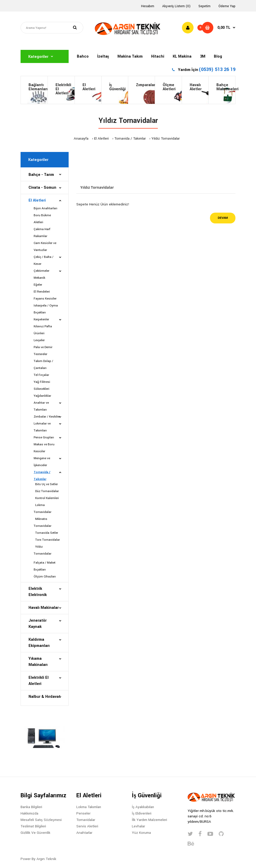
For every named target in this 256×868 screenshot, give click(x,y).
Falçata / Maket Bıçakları (45, 566)
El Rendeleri (42, 292)
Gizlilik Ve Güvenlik (35, 833)
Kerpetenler (41, 319)
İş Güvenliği (117, 87)
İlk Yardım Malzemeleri (149, 820)
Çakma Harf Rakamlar (42, 233)
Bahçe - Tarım (41, 175)
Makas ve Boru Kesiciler (44, 448)
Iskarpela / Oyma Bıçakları (46, 309)
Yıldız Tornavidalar (166, 138)
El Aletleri (89, 87)
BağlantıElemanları (38, 87)
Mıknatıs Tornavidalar (43, 522)
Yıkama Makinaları (38, 662)
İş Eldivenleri (142, 813)
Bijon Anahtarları (45, 208)
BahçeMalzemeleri (226, 87)
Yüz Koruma (141, 833)
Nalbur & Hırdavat (44, 697)
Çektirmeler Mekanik (42, 274)
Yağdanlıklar (42, 396)
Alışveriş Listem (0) (176, 6)
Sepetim (204, 6)
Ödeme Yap (227, 6)
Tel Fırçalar (41, 375)
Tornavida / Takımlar (130, 138)
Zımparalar (145, 85)
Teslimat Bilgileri (33, 826)
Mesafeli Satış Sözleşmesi (41, 820)
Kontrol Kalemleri (46, 498)
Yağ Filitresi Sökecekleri (42, 385)
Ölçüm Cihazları (45, 577)
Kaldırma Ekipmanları (39, 643)
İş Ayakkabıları (143, 807)
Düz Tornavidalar (46, 491)
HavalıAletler (196, 87)
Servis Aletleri (87, 826)
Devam (223, 218)
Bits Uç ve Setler (46, 484)
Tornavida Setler (46, 533)
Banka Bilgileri (31, 807)
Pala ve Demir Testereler (43, 351)
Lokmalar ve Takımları (42, 427)
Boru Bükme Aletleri (42, 219)
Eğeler (38, 285)
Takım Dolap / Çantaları (43, 365)
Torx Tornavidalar (47, 540)
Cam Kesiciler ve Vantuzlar (45, 247)
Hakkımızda (29, 813)
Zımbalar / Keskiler (47, 417)
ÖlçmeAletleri (169, 87)
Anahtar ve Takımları (41, 406)
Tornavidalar (86, 820)
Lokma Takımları (89, 807)
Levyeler (39, 340)
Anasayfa (81, 138)
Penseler (83, 813)
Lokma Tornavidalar (43, 509)
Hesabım (148, 6)
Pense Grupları (44, 437)
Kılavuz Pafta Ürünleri (43, 330)
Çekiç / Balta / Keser (44, 260)
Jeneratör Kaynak (38, 624)
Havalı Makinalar (44, 608)
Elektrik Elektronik (38, 592)
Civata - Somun (42, 188)
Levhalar (138, 826)
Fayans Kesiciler (45, 299)
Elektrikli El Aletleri (63, 89)
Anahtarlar (84, 833)
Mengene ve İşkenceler (42, 462)
